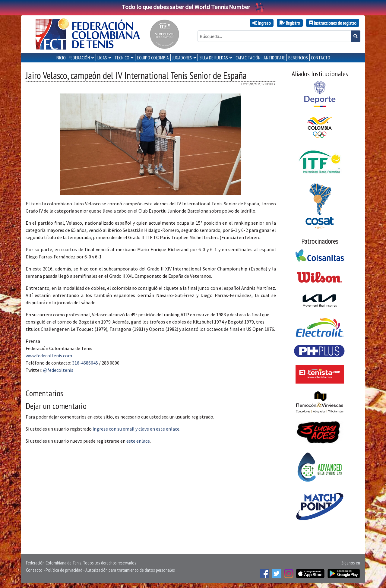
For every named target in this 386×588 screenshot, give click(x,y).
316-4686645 (85, 363)
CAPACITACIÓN (248, 58)
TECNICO (122, 58)
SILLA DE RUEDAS (214, 58)
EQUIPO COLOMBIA (153, 58)
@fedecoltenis (58, 370)
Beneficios (298, 58)
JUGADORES (182, 58)
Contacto (34, 570)
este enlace (138, 441)
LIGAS (102, 58)
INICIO (61, 58)
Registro (290, 23)
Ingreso (262, 23)
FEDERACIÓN (79, 58)
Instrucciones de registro (333, 23)
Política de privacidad (64, 570)
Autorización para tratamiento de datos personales (130, 570)
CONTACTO (321, 58)
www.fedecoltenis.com (49, 356)
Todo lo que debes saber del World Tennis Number (193, 7)
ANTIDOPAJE (274, 58)
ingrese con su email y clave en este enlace (136, 429)
